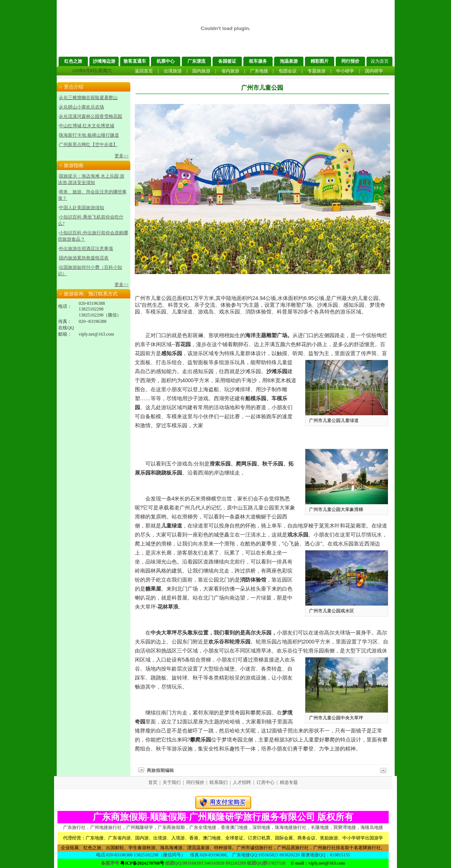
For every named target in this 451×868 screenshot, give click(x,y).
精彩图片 (320, 61)
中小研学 (345, 71)
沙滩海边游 (104, 61)
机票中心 (166, 61)
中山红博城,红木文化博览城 (87, 126)
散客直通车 (135, 61)
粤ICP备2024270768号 (142, 863)
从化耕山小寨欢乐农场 (81, 107)
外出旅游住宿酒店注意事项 (86, 249)
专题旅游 (317, 71)
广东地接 (259, 71)
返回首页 (144, 71)
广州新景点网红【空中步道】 (88, 145)
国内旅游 (201, 71)
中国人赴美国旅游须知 (81, 208)
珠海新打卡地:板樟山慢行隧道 (89, 135)
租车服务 (258, 61)
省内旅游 (230, 71)
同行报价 (350, 61)
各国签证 (227, 61)
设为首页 (380, 61)
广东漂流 (196, 61)
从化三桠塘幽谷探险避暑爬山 (88, 98)
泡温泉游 (289, 61)
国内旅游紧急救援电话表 (84, 258)
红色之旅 (73, 61)
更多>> (122, 156)
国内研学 (374, 71)
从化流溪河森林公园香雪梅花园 (91, 116)
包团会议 (288, 71)
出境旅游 (173, 71)
